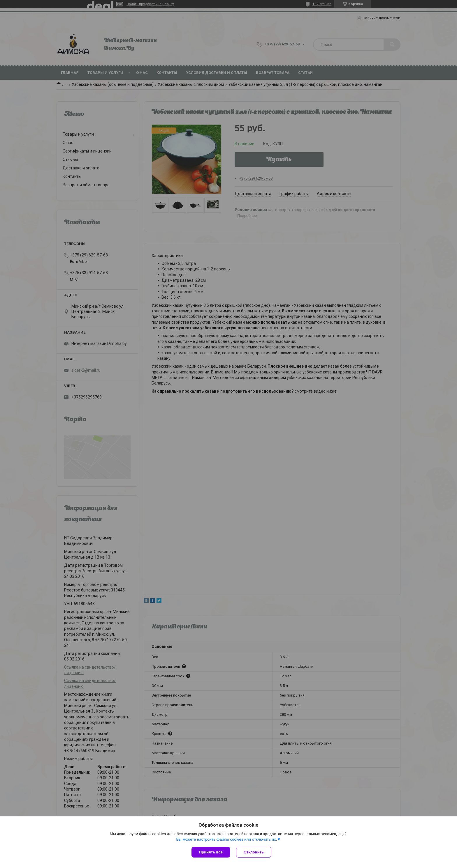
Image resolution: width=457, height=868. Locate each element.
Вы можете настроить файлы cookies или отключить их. (226, 839)
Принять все (211, 852)
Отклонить (254, 852)
